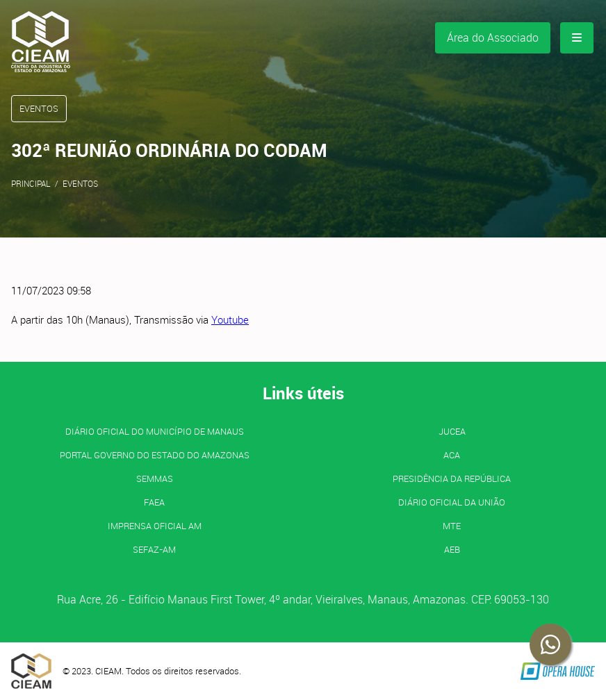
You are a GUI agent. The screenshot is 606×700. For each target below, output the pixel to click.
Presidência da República (452, 478)
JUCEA (452, 431)
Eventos (80, 183)
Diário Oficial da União (452, 502)
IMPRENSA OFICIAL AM (155, 526)
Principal (31, 183)
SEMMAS (155, 478)
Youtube (230, 319)
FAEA (154, 502)
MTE (452, 526)
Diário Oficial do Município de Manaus (155, 431)
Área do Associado (493, 37)
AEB (452, 549)
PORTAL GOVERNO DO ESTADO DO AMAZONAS (155, 455)
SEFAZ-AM (154, 549)
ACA (452, 455)
